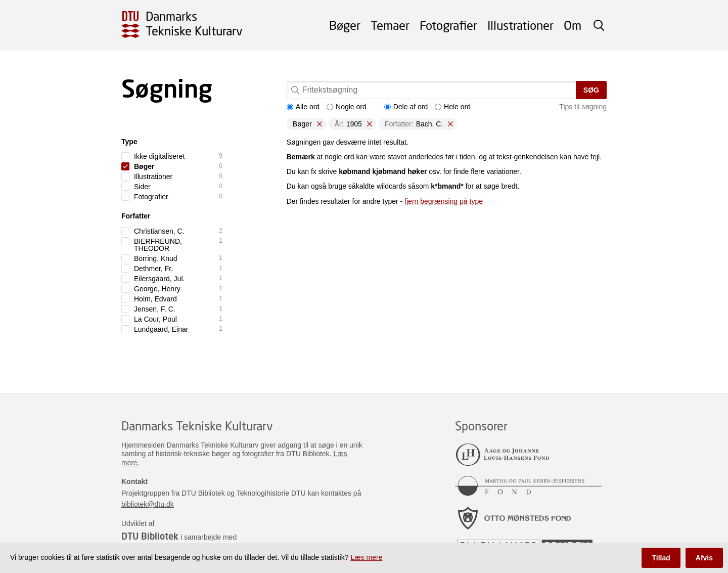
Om (573, 25)
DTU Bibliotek (150, 536)
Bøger (345, 25)
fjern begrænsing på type (444, 201)
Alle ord (303, 107)
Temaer (390, 25)
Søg (591, 90)
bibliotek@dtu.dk (148, 504)
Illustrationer (520, 25)
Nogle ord (347, 107)
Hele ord (453, 107)
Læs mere (366, 557)
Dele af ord (406, 107)
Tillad (661, 558)
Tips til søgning (583, 107)
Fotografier (448, 25)
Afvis (704, 558)
